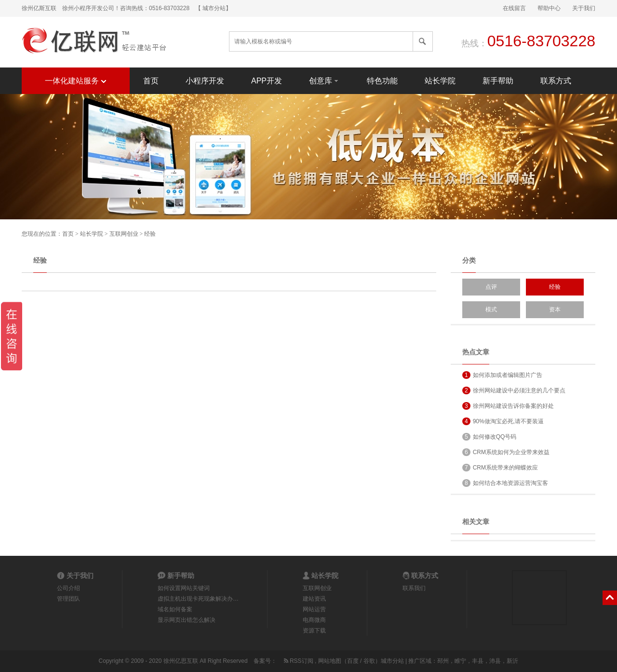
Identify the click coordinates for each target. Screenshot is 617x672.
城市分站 (392, 661)
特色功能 (382, 81)
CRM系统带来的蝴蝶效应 (500, 468)
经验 (150, 234)
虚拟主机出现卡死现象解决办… (198, 599)
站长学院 (440, 81)
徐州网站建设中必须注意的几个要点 (514, 390)
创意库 (324, 80)
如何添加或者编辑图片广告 (502, 375)
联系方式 (556, 81)
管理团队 (68, 599)
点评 (491, 287)
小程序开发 (205, 81)
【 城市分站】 (213, 8)
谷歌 (369, 661)
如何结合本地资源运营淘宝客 (505, 483)
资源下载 (314, 631)
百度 (353, 661)
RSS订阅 (298, 661)
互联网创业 (124, 234)
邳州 (443, 661)
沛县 (495, 661)
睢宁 (460, 661)
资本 (555, 309)
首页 (151, 81)
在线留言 (514, 8)
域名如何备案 (175, 609)
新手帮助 (498, 81)
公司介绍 (68, 588)
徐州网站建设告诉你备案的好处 (508, 406)
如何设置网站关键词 (184, 588)
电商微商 (314, 620)
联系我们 (414, 588)
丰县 (478, 661)
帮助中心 (549, 8)
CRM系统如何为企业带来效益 (506, 452)
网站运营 (314, 609)
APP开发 (267, 81)
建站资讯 (314, 599)
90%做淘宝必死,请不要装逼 (503, 421)
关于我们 (584, 8)
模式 (491, 309)
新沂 (512, 661)
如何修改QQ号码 (489, 437)
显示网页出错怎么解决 (187, 620)
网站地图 (330, 661)
